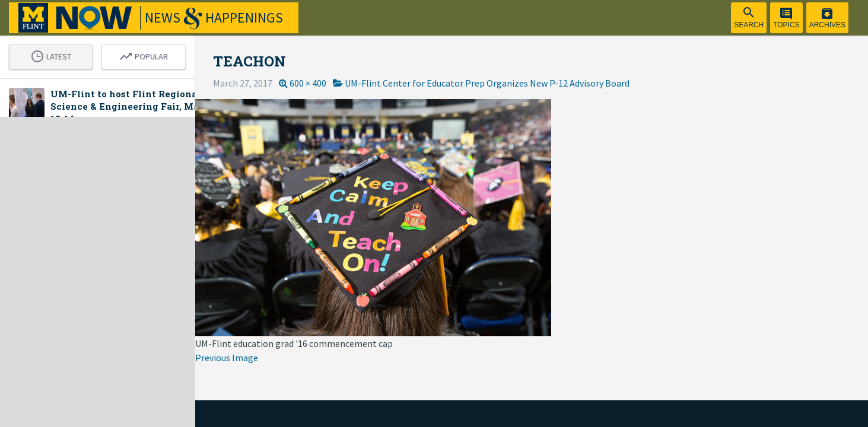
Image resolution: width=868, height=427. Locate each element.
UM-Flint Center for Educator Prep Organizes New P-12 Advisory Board (529, 83)
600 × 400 (350, 83)
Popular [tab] (175, 55)
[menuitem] (749, 18)
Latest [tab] (61, 55)
